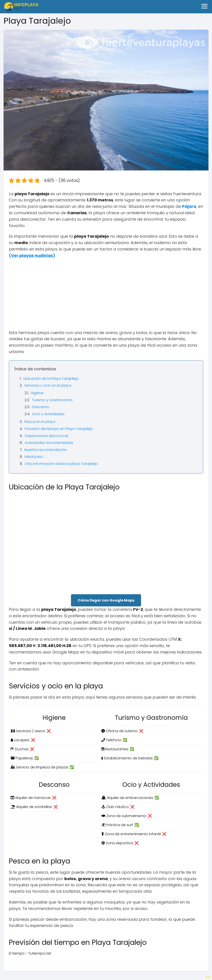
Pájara (189, 206)
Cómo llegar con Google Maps (106, 600)
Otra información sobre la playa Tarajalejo (61, 464)
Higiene (37, 393)
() (32, 255)
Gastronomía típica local (46, 436)
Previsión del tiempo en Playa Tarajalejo (59, 429)
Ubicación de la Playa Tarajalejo (51, 379)
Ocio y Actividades (48, 414)
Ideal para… (34, 457)
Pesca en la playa (40, 422)
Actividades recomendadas (49, 443)
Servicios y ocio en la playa (48, 385)
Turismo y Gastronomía (52, 400)
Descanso (41, 407)
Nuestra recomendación (46, 450)
